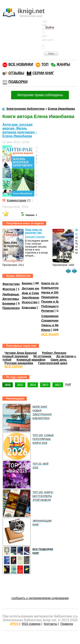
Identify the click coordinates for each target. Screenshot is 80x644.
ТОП (45, 64)
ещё (68, 384)
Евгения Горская (35, 237)
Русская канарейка (19, 363)
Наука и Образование (57, 292)
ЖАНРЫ (63, 64)
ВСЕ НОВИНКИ (21, 64)
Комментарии (17, 200)
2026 (8, 385)
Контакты (50, 624)
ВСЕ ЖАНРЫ (51, 334)
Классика (29, 307)
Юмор (46, 330)
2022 (58, 385)
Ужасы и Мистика (54, 325)
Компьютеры (51, 288)
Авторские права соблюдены (40, 95)
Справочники (51, 321)
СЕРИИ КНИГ (43, 73)
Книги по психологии (57, 283)
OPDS (14, 624)
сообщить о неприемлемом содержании (40, 598)
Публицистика (52, 306)
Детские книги (33, 288)
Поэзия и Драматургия (58, 302)
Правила (67, 624)
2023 (45, 385)
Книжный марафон (31, 360)
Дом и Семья (32, 293)
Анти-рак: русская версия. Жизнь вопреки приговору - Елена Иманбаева (20, 130)
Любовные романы (17, 294)
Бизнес (27, 283)
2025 (20, 385)
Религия (47, 311)
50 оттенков (42, 356)
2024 (33, 385)
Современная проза (56, 316)
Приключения (13, 308)
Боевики (9, 303)
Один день (59, 360)
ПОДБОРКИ (18, 82)
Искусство (30, 302)
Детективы (11, 299)
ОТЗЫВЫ (16, 73)
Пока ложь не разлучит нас (33, 231)
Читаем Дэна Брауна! (21, 353)
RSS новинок (31, 624)
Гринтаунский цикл (53, 363)
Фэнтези (9, 289)
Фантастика (11, 284)
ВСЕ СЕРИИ (13, 366)
